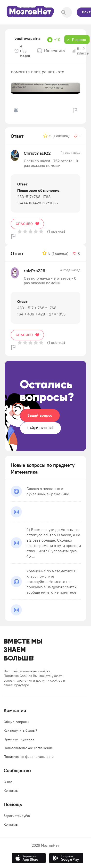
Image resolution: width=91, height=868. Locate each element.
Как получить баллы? (20, 730)
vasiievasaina (28, 38)
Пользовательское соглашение (28, 748)
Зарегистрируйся (17, 816)
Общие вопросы (16, 722)
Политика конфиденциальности (29, 757)
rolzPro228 (35, 271)
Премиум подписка (19, 739)
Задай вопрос (40, 415)
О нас (8, 782)
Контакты (11, 791)
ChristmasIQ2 (37, 153)
